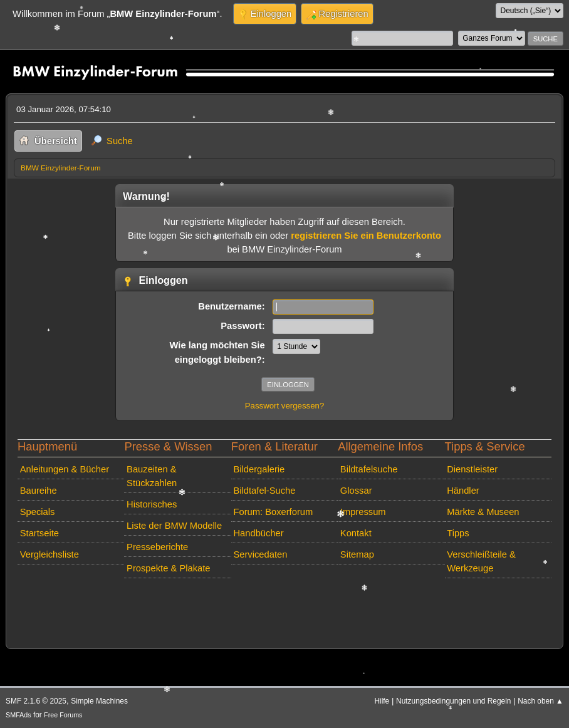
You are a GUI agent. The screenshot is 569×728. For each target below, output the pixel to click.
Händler (463, 491)
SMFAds (18, 715)
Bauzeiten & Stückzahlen (152, 476)
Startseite (39, 533)
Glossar (356, 491)
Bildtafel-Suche (264, 491)
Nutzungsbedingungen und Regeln (453, 701)
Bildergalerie (259, 469)
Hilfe (382, 701)
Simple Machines (99, 701)
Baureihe (39, 491)
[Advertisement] (242, 602)
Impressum (363, 512)
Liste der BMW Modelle (174, 526)
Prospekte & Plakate (168, 568)
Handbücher (258, 533)
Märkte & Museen (483, 512)
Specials (38, 512)
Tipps (458, 533)
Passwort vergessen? (285, 406)
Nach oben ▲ (540, 701)
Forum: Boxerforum (273, 512)
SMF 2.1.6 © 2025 (36, 701)
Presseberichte (157, 547)
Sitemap (357, 554)
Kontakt (356, 533)
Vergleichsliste (50, 554)
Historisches (152, 504)
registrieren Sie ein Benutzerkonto (366, 236)
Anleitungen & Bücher (65, 469)
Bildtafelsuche (369, 469)
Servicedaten (260, 554)
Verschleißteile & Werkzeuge (481, 561)
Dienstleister (472, 469)
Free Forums (63, 715)
